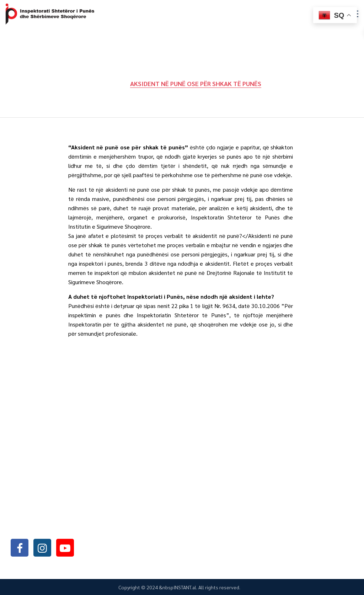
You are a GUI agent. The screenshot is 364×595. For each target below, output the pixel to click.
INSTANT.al (185, 587)
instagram (42, 548)
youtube (65, 548)
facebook (20, 548)
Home (113, 83)
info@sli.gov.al (54, 528)
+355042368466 (53, 510)
